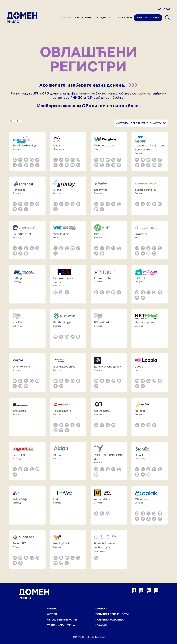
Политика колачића (109, 620)
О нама (52, 609)
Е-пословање (83, 18)
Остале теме (122, 18)
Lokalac (101, 625)
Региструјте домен (148, 18)
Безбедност (103, 18)
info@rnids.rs (95, 637)
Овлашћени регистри (62, 620)
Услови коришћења (61, 625)
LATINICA (164, 9)
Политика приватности (112, 614)
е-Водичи (65, 18)
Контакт (101, 609)
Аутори (52, 614)
